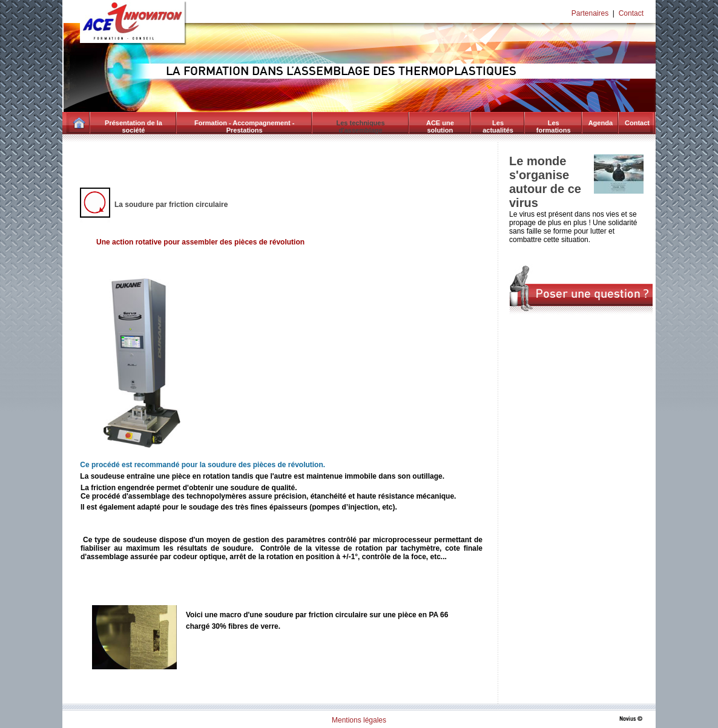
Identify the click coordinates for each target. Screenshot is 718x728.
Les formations (554, 126)
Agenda (601, 123)
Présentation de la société (133, 126)
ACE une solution (440, 126)
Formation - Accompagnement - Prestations (244, 126)
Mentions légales (359, 720)
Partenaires (590, 13)
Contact (631, 13)
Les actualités (498, 126)
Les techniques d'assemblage (361, 126)
